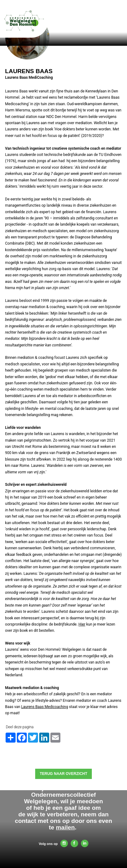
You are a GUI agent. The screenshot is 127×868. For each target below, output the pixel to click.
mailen (65, 827)
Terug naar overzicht (64, 774)
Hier (82, 624)
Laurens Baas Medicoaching (45, 707)
